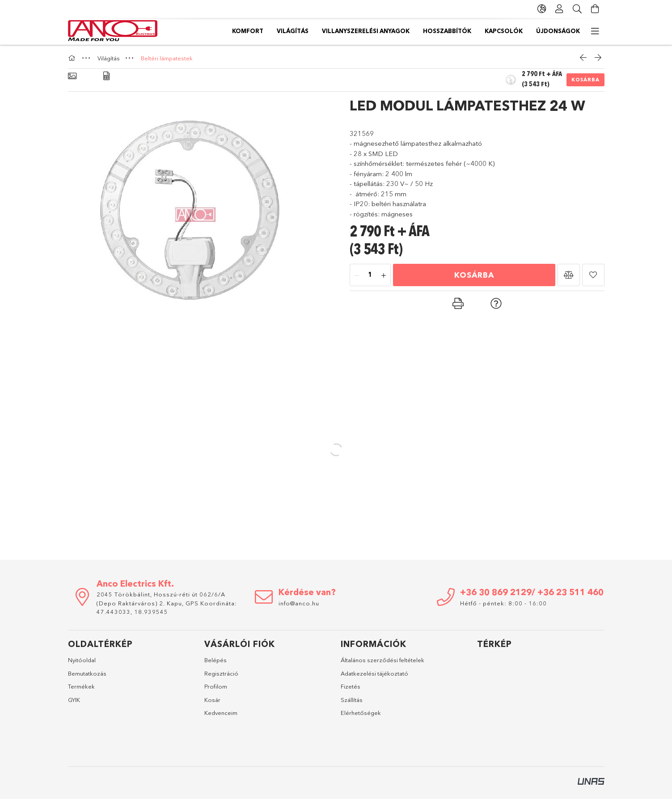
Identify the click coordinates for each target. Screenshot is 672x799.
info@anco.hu (299, 603)
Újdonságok (254, 31)
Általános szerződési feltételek (382, 660)
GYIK (74, 700)
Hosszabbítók (365, 31)
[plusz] (384, 275)
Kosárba (585, 80)
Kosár (212, 700)
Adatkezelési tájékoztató (374, 673)
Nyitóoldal (82, 660)
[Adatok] (106, 76)
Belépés (216, 660)
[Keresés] (578, 9)
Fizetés (351, 686)
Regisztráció (221, 673)
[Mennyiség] (370, 275)
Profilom (216, 686)
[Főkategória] (73, 58)
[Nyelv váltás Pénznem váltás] (542, 9)
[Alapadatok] (72, 76)
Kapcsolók (308, 31)
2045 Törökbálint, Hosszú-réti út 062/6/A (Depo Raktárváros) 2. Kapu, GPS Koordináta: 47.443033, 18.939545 (167, 603)
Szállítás (352, 700)
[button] (569, 275)
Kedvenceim (221, 713)
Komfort (564, 31)
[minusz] (357, 275)
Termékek (81, 686)
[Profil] (560, 9)
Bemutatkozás (87, 673)
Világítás (519, 31)
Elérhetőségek (361, 713)
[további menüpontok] (596, 31)
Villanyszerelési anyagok (446, 31)
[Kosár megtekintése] (596, 9)
